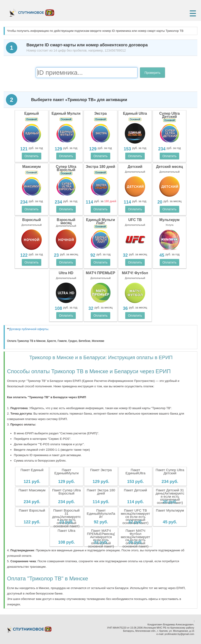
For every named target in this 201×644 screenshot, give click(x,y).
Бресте (52, 341)
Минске (41, 341)
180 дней (110, 201)
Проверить (152, 73)
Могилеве (98, 341)
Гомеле (62, 341)
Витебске (85, 341)
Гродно (73, 341)
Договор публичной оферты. (29, 329)
